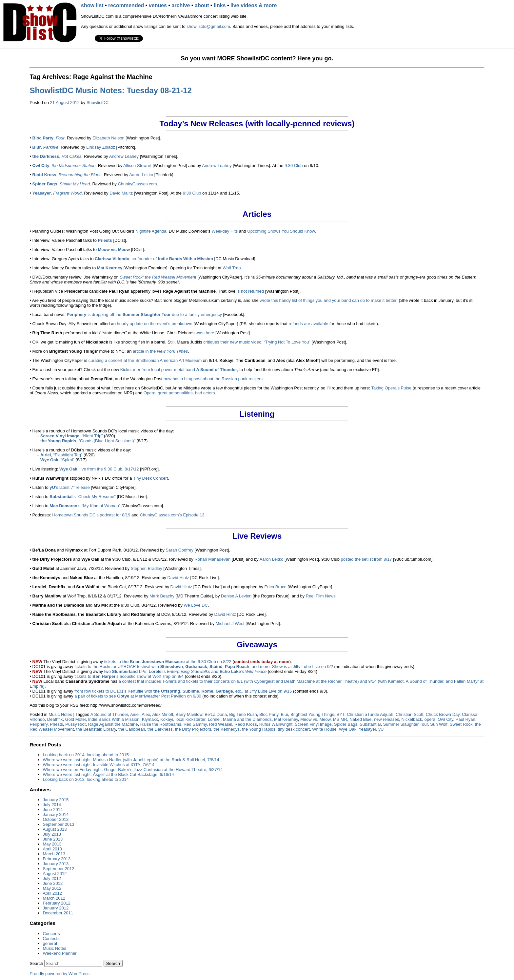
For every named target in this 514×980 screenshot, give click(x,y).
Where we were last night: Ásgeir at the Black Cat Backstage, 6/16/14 (108, 774)
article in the (160, 351)
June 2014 (53, 810)
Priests (56, 724)
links (220, 5)
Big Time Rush (243, 714)
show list (92, 5)
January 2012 (56, 908)
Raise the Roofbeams (161, 724)
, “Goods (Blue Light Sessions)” (88, 441)
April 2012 (52, 893)
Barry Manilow (189, 714)
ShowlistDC (98, 103)
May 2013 (52, 844)
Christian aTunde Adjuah (370, 714)
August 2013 (55, 829)
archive (181, 5)
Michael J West (230, 624)
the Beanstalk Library (96, 729)
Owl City (445, 719)
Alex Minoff (163, 714)
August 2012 (55, 874)
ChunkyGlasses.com (137, 184)
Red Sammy (195, 724)
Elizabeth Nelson (109, 138)
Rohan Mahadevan (212, 559)
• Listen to (40, 506)
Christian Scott (410, 714)
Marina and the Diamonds (247, 719)
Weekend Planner (59, 953)
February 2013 (57, 859)
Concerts (51, 934)
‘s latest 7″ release (69, 487)
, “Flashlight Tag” (61, 455)
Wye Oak (348, 729)
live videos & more (254, 5)
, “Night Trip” (72, 436)
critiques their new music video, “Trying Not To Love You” (257, 342)
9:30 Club (294, 166)
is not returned (250, 291)
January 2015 (56, 800)
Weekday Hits (225, 231)
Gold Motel (76, 719)
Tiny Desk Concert (150, 478)
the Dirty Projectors (193, 729)
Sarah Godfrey (179, 550)
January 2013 (56, 864)
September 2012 (58, 869)
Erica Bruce (276, 587)
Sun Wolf (439, 724)
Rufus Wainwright (276, 724)
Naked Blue (360, 719)
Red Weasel (221, 724)
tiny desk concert (294, 729)
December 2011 (58, 913)
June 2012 (53, 883)
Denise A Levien (236, 596)
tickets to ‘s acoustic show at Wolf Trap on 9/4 (129, 676)
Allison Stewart (137, 166)
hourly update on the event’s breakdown (155, 324)
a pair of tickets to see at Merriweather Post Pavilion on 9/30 (138, 696)
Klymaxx (150, 719)
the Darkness (160, 729)
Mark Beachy (162, 596)
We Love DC (196, 605)
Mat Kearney (286, 719)
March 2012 (54, 898)
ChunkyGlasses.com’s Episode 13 (172, 515)
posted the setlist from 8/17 (366, 559)
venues (158, 5)
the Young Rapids (259, 729)
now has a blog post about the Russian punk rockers (213, 379)
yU (381, 729)
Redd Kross (246, 724)
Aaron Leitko (141, 175)
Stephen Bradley (147, 568)
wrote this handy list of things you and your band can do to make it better (328, 300)
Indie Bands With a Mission (114, 719)
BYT (341, 714)
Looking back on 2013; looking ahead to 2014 (86, 779)
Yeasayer (367, 729)
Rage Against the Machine (113, 724)
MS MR (340, 719)
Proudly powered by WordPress (59, 974)
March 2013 (54, 854)
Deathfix (55, 719)
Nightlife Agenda (151, 231)
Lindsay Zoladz (100, 147)
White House (324, 729)
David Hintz (178, 578)
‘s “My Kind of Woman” (85, 506)
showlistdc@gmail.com (208, 26)
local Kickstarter (190, 719)
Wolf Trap (232, 268)
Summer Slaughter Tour (405, 724)
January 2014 (56, 814)
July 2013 (52, 834)
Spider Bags (346, 724)
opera (430, 719)
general (50, 943)
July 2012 (52, 878)
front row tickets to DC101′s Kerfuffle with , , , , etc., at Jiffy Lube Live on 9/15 (183, 691)
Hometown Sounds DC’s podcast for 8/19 (91, 515)
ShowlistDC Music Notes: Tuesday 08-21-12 (110, 90)
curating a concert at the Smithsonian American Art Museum (145, 360)
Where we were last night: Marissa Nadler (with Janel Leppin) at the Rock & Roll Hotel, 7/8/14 (131, 760)
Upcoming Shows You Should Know (281, 231)
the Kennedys (227, 729)
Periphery (39, 724)
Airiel (135, 714)
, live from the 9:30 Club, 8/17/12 (99, 469)
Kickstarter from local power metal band (179, 370)
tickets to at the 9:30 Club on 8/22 (168, 662)
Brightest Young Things (312, 714)
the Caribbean (132, 729)
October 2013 (56, 819)
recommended (126, 5)
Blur (284, 714)
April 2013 (52, 849)
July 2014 (52, 805)
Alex (146, 714)
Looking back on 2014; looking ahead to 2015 (86, 755)
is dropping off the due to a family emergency (144, 314)
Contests (51, 938)
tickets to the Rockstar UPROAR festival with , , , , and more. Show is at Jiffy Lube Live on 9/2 (204, 667)
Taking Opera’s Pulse (391, 388)
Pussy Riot (75, 724)
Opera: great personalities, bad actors (179, 393)
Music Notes (60, 714)
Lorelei (214, 719)
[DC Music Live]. (132, 497)
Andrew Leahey (124, 156)
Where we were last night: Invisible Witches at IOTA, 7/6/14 (99, 765)
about (202, 5)
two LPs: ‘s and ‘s (186, 671)
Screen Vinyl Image (313, 724)
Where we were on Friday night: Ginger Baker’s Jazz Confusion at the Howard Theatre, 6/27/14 (133, 770)
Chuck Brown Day (443, 714)
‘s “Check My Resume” (83, 497)
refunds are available (308, 324)
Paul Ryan (465, 719)
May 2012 (52, 888)
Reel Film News (321, 596)
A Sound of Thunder (109, 714)
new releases (387, 719)
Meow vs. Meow (315, 719)
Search (36, 963)
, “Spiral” (57, 460)
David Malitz (121, 193)
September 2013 (58, 824)
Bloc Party (269, 714)
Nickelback (412, 719)
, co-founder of (154, 259)
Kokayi (167, 719)
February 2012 (57, 903)
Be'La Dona (216, 714)
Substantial (370, 724)
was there (205, 333)
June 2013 (53, 839)
